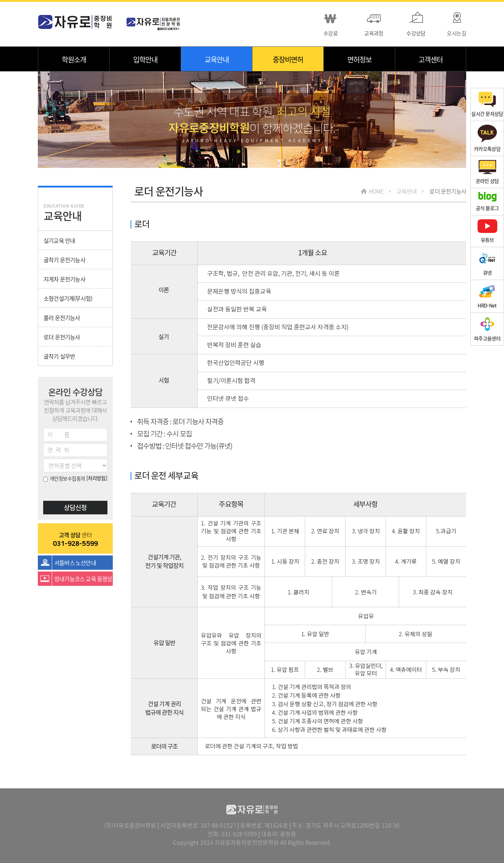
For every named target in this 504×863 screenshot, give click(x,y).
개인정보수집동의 (64, 478)
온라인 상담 (487, 172)
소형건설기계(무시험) (68, 298)
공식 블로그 (487, 202)
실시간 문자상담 (487, 104)
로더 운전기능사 (62, 337)
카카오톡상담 (487, 138)
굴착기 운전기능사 (64, 260)
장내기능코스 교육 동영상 (83, 579)
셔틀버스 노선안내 (75, 563)
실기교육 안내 (59, 240)
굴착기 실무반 (59, 356)
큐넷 (487, 263)
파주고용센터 (487, 329)
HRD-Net (487, 296)
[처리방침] (97, 478)
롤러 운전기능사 (62, 318)
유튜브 (487, 231)
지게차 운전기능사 (64, 279)
